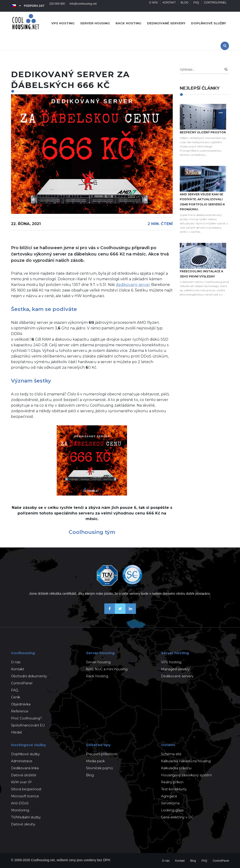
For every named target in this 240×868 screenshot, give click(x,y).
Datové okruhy (23, 824)
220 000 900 (57, 6)
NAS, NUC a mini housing (107, 669)
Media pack (95, 761)
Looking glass (172, 810)
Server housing (95, 23)
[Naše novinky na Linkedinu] (131, 613)
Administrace (22, 761)
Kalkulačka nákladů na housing (186, 761)
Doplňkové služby (208, 23)
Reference (20, 711)
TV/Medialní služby (26, 817)
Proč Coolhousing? (26, 718)
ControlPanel (215, 6)
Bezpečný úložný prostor (203, 132)
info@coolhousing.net (83, 6)
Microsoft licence (25, 796)
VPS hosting (63, 23)
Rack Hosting (97, 676)
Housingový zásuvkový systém (186, 775)
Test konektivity (174, 789)
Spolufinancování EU (28, 725)
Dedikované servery (166, 23)
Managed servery (175, 669)
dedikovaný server (133, 285)
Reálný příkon (172, 782)
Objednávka (21, 704)
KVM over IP (21, 782)
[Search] (226, 69)
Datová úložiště (24, 775)
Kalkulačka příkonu (176, 768)
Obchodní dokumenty (29, 676)
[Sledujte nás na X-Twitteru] (120, 613)
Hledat (17, 732)
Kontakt (169, 6)
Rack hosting (128, 23)
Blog (184, 6)
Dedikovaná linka (25, 768)
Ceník (16, 697)
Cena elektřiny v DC (177, 817)
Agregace (169, 796)
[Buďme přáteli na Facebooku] (110, 613)
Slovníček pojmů (99, 768)
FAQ (196, 6)
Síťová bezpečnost (26, 789)
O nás (153, 6)
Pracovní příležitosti (102, 754)
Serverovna (170, 803)
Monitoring (20, 810)
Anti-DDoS (20, 803)
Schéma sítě (171, 754)
